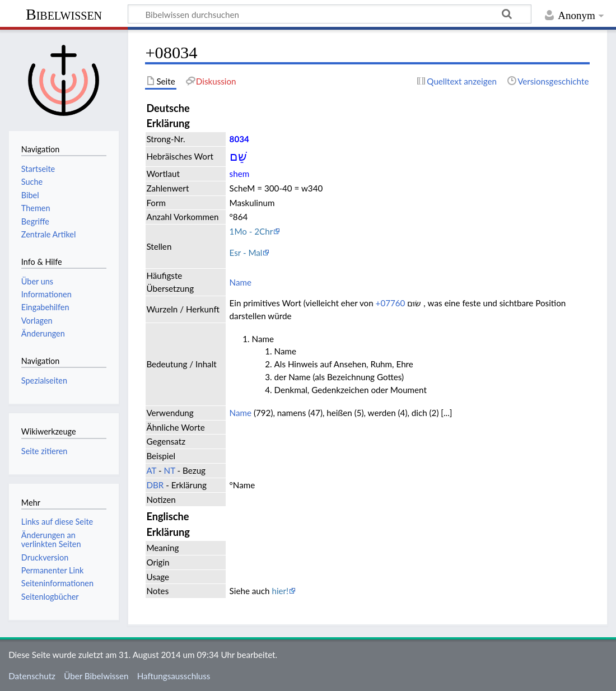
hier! (280, 591)
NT (170, 470)
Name (241, 282)
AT (151, 470)
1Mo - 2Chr (251, 231)
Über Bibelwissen (96, 676)
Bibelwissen (64, 14)
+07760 (391, 303)
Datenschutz (32, 676)
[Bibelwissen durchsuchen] (330, 14)
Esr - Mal (246, 253)
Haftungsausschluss (174, 676)
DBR (155, 485)
